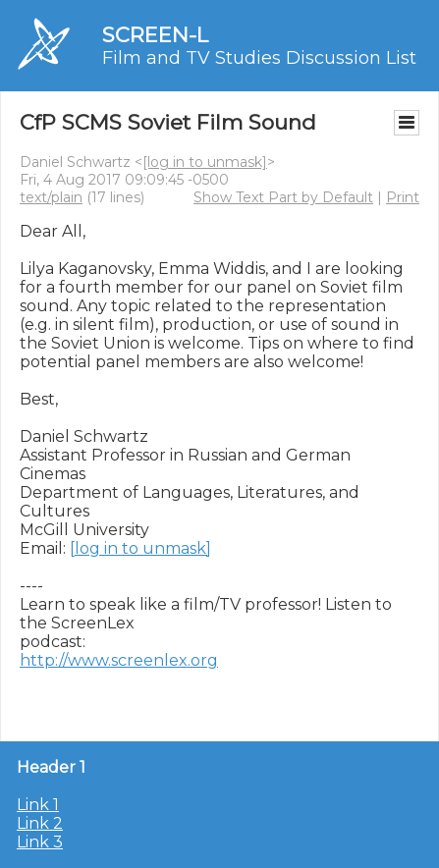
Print (403, 197)
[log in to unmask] (205, 162)
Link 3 (40, 842)
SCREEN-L (155, 35)
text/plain (51, 197)
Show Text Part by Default (283, 197)
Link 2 (40, 823)
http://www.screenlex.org (119, 660)
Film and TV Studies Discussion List (259, 58)
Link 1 (38, 805)
